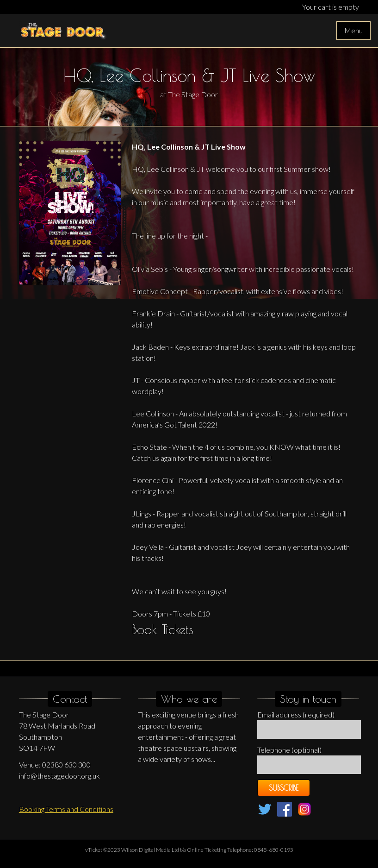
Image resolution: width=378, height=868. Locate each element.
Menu (353, 30)
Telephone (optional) (289, 750)
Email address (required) (296, 714)
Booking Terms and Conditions (66, 809)
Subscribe (284, 788)
